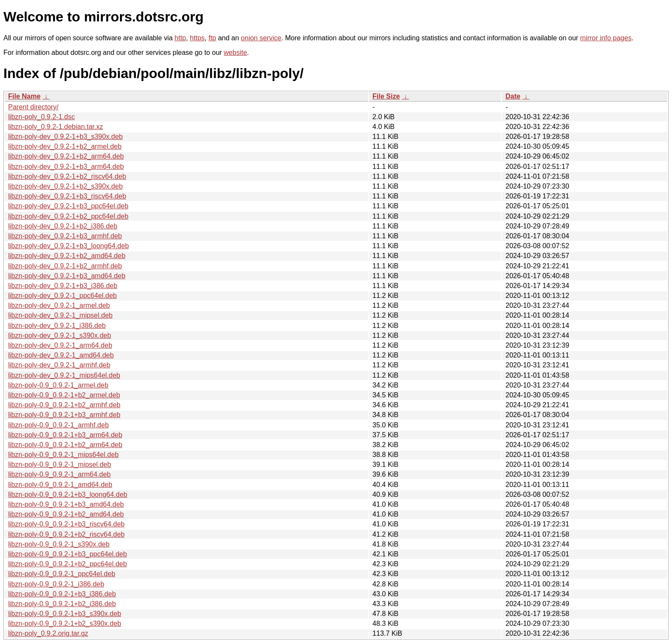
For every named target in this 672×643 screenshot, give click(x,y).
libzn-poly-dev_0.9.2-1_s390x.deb (60, 335)
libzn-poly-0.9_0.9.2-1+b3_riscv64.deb (66, 524)
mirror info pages (606, 38)
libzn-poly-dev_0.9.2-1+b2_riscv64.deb (67, 176)
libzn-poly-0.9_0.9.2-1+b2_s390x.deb (65, 623)
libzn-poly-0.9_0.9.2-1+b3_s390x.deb (65, 614)
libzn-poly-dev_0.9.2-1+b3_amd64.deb (67, 276)
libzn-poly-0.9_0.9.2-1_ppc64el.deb (62, 574)
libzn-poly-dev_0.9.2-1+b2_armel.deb (65, 146)
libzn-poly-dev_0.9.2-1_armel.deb (59, 305)
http (180, 38)
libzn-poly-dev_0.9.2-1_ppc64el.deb (63, 296)
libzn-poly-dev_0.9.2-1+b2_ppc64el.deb (68, 216)
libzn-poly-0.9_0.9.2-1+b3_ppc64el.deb (67, 554)
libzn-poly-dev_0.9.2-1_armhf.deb (59, 365)
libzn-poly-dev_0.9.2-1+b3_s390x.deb (65, 137)
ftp (212, 38)
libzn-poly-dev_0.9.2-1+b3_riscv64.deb (67, 196)
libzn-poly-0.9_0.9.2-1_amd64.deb (60, 485)
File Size (386, 96)
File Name (24, 96)
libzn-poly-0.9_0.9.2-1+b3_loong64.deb (68, 494)
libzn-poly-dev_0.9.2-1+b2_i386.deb (63, 226)
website (235, 53)
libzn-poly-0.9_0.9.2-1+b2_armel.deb (64, 395)
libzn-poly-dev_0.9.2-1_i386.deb (57, 326)
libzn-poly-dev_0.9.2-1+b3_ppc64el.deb (68, 206)
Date (513, 96)
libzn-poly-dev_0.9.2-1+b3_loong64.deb (69, 246)
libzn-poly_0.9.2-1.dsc (42, 117)
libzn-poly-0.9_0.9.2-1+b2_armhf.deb (64, 405)
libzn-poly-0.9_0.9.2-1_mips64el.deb (63, 455)
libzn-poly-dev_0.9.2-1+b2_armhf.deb (65, 266)
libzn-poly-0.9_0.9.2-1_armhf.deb (58, 425)
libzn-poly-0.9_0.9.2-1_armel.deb (58, 385)
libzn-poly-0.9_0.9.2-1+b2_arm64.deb (65, 445)
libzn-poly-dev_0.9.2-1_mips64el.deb (64, 375)
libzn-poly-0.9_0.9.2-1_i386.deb (56, 584)
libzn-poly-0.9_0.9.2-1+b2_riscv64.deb (66, 534)
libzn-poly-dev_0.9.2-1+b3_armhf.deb (65, 236)
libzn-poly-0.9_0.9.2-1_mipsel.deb (60, 464)
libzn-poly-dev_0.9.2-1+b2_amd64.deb (67, 256)
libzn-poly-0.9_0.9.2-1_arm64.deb (59, 474)
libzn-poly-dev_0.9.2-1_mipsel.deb (60, 315)
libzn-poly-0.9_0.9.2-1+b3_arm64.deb (65, 435)
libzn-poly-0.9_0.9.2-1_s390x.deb (59, 544)
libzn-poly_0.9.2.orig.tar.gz (48, 633)
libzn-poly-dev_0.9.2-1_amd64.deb (61, 355)
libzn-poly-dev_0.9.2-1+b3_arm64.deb (66, 167)
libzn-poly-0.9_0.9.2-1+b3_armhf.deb (64, 415)
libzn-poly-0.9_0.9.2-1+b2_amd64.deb (66, 514)
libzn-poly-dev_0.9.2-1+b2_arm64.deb (66, 156)
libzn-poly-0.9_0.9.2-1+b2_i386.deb (62, 604)
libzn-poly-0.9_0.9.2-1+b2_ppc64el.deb (67, 564)
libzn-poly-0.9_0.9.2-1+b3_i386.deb (62, 594)
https (197, 38)
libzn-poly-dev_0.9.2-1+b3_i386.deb (63, 286)
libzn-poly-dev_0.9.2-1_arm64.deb (60, 345)
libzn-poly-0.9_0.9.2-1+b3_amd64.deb (66, 504)
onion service (261, 38)
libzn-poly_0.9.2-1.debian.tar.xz (55, 127)
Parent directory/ (33, 107)
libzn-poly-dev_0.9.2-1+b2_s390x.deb (65, 186)
